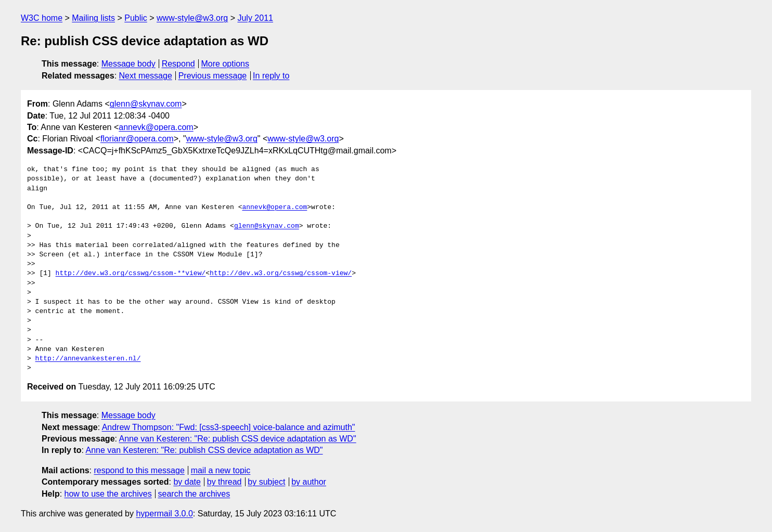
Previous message (213, 76)
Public (136, 18)
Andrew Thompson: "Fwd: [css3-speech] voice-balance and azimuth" (229, 427)
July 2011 (255, 18)
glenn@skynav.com (146, 104)
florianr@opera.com (137, 139)
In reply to (271, 76)
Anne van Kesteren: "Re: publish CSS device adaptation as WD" (238, 439)
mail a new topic (221, 470)
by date (187, 482)
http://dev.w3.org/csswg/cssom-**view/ (131, 274)
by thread (224, 482)
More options (226, 64)
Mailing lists (93, 18)
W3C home (42, 18)
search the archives (194, 494)
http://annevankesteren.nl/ (88, 359)
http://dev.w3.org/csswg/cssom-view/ (281, 274)
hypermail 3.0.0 (164, 514)
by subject (266, 482)
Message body (128, 64)
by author (309, 482)
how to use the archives (108, 494)
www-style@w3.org (192, 18)
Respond (178, 64)
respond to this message (139, 470)
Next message (146, 76)
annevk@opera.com (156, 127)
